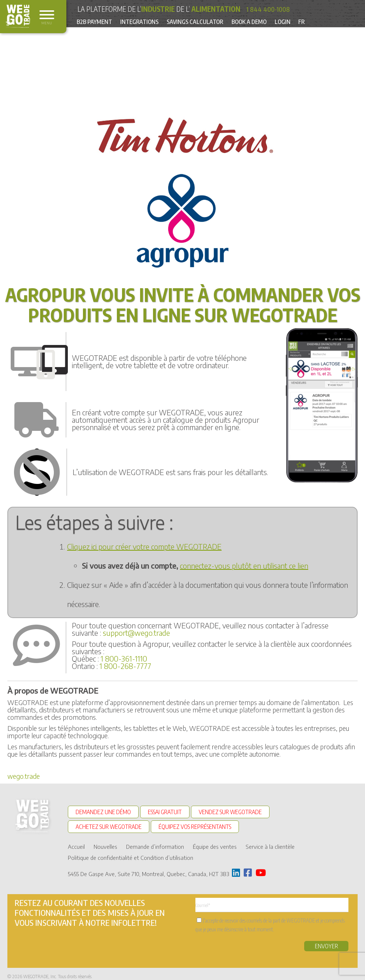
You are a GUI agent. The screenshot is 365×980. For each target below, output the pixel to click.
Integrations (147, 22)
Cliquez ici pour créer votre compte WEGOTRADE (144, 546)
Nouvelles (105, 842)
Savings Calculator (208, 22)
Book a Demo (268, 22)
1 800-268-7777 (125, 666)
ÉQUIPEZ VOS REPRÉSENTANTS (195, 824)
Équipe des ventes (215, 842)
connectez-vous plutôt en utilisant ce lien (244, 566)
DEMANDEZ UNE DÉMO (103, 812)
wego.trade (24, 776)
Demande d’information (155, 842)
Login (306, 22)
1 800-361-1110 (124, 658)
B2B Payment (97, 22)
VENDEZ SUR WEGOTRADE (230, 812)
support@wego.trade (136, 633)
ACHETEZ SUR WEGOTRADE (109, 824)
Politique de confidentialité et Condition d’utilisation (131, 853)
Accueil (76, 842)
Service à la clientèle (270, 842)
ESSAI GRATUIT (165, 812)
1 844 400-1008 (270, 9)
